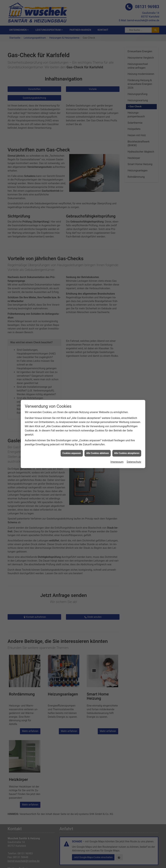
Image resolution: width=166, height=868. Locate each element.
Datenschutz (134, 452)
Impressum (117, 452)
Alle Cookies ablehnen (98, 443)
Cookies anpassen (72, 443)
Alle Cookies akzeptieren (127, 443)
